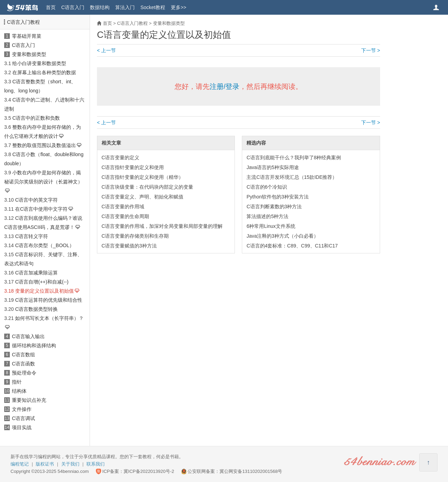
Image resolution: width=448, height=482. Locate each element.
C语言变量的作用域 (123, 207)
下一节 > (371, 50)
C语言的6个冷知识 (267, 187)
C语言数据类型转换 (36, 309)
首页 (51, 7)
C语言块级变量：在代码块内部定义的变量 (147, 187)
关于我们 (70, 464)
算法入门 (125, 7)
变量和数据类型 (29, 54)
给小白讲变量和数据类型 (39, 63)
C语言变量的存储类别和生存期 (135, 236)
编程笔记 (20, 464)
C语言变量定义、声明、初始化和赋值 (142, 197)
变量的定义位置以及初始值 (44, 291)
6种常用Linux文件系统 (271, 226)
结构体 (19, 391)
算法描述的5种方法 (267, 216)
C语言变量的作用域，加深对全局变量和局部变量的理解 (162, 226)
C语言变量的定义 (120, 158)
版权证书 (45, 464)
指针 (17, 382)
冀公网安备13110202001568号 (251, 471)
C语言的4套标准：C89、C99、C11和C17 (292, 246)
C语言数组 (23, 355)
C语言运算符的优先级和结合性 (49, 300)
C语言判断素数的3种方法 (274, 207)
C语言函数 (23, 364)
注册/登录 (225, 86)
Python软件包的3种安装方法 (277, 197)
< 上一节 (106, 50)
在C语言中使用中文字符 (41, 209)
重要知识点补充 (29, 400)
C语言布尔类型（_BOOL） (45, 245)
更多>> (178, 7)
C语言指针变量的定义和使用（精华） (142, 177)
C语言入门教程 (23, 22)
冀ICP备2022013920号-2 (149, 471)
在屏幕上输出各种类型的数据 (44, 72)
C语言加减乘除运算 (36, 273)
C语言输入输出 (28, 336)
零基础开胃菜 (27, 36)
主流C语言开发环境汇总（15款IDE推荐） (292, 177)
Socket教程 (153, 7)
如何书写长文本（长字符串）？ (49, 318)
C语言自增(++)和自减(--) (42, 282)
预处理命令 (24, 373)
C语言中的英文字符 (36, 200)
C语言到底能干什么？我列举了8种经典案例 (294, 158)
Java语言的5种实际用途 (272, 167)
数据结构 (100, 7)
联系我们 (96, 464)
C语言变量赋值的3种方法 (129, 246)
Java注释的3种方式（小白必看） (282, 236)
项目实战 (22, 427)
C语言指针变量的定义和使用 (133, 167)
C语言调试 (23, 418)
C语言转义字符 (31, 236)
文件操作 (22, 409)
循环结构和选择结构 (34, 345)
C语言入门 (73, 7)
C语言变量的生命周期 (125, 216)
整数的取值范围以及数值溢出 (44, 145)
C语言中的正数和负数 (36, 118)
